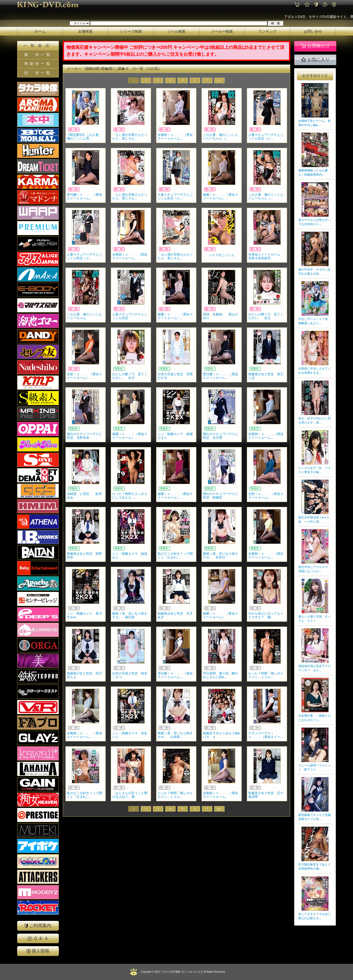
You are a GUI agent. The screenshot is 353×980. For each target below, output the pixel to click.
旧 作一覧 (38, 73)
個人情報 (38, 951)
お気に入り (315, 60)
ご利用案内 (38, 926)
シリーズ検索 (131, 31)
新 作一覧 (38, 55)
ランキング (267, 31)
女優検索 (85, 31)
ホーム (40, 31)
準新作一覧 (38, 64)
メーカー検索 (222, 31)
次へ (219, 80)
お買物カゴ (315, 46)
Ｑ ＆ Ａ (38, 938)
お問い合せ (313, 31)
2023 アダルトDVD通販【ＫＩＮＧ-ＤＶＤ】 (178, 972)
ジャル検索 (176, 31)
